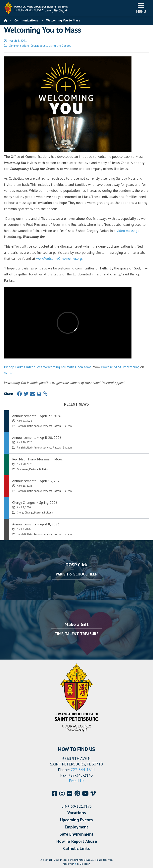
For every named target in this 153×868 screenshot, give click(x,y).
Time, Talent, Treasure (76, 634)
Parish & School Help (77, 574)
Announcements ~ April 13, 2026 (37, 481)
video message (128, 231)
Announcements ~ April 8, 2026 (36, 524)
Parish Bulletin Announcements (34, 426)
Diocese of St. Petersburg (120, 367)
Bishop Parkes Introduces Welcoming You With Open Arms (48, 367)
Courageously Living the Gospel (51, 46)
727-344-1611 (83, 770)
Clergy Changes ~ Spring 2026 (35, 502)
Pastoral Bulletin (62, 426)
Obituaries (23, 469)
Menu (141, 8)
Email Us (77, 781)
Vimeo (9, 373)
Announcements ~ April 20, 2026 (37, 437)
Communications (19, 46)
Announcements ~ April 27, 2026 (37, 416)
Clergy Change (25, 513)
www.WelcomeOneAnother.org (59, 258)
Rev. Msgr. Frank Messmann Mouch (38, 459)
